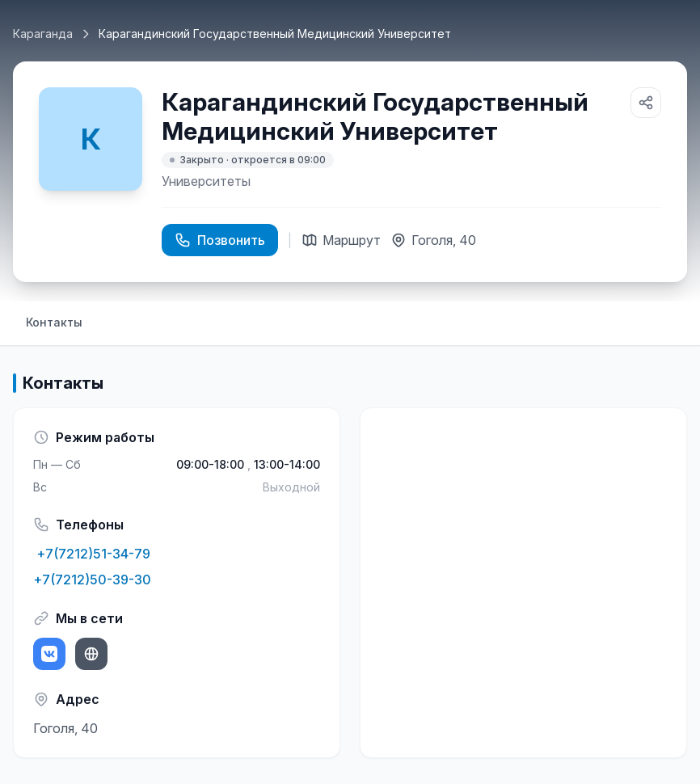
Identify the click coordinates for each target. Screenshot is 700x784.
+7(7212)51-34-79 (92, 554)
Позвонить (220, 240)
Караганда (43, 34)
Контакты (54, 322)
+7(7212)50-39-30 (92, 580)
